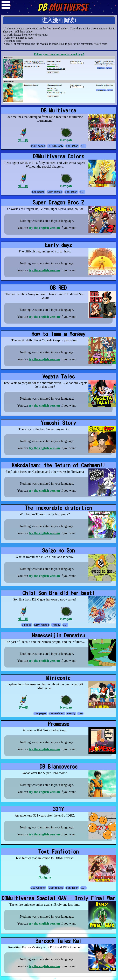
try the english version (44, 228)
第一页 (23, 135)
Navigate (66, 135)
